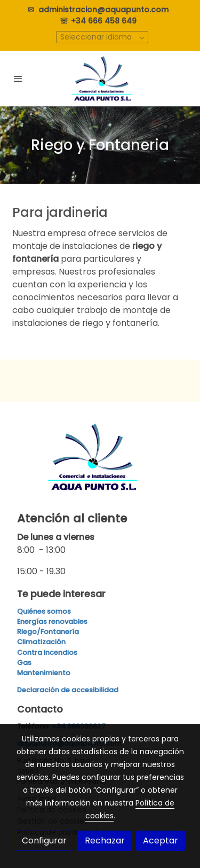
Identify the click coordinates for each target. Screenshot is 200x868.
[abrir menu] (18, 79)
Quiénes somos (44, 611)
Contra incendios (47, 652)
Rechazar (105, 840)
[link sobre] (100, 463)
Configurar (44, 840)
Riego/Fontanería (48, 632)
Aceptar (161, 840)
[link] (100, 79)
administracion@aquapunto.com (106, 10)
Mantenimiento (44, 673)
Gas (24, 663)
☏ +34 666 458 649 (100, 21)
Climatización (41, 642)
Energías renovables (52, 621)
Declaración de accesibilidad (68, 690)
